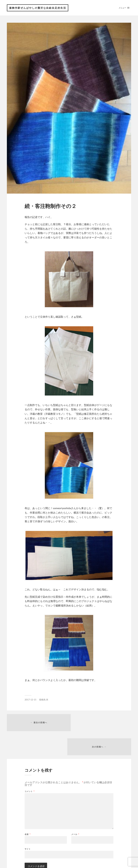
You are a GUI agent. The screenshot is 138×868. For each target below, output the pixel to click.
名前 (28, 811)
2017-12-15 (30, 700)
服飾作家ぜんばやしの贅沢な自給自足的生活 (38, 8)
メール (75, 811)
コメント (30, 768)
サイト (28, 825)
